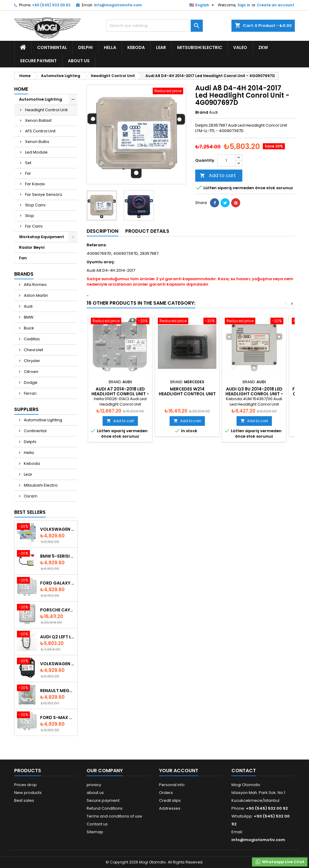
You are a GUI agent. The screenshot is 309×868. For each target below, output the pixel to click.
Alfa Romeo (35, 285)
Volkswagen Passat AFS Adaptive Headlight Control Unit (57, 664)
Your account (179, 771)
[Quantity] (226, 160)
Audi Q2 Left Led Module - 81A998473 (57, 637)
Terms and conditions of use (114, 816)
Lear (161, 47)
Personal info (172, 785)
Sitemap (95, 832)
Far (28, 173)
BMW (28, 317)
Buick (29, 328)
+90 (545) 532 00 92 (51, 5)
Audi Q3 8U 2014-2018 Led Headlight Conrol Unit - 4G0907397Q (254, 394)
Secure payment (38, 61)
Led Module (36, 152)
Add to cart (218, 175)
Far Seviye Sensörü (44, 194)
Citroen (31, 372)
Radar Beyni (32, 247)
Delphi (85, 47)
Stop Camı (35, 205)
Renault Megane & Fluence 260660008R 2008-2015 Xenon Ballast (57, 691)
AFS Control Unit (40, 131)
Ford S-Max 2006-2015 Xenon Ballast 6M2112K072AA (57, 717)
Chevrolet (33, 350)
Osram (30, 496)
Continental (52, 47)
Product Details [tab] (147, 231)
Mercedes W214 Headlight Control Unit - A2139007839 (187, 394)
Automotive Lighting (41, 99)
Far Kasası (35, 184)
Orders (166, 793)
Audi (28, 306)
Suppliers (26, 409)
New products (28, 793)
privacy (94, 785)
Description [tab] (102, 231)
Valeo (240, 47)
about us (79, 61)
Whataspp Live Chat (280, 862)
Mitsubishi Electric (200, 47)
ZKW (263, 47)
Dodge (30, 382)
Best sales (24, 800)
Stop (30, 216)
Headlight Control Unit (46, 110)
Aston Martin (35, 295)
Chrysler (32, 361)
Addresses (170, 808)
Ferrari (30, 393)
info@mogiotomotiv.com (118, 5)
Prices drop (25, 785)
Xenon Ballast (38, 120)
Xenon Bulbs (37, 142)
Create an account (276, 5)
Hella (110, 47)
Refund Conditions (105, 808)
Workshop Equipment (41, 237)
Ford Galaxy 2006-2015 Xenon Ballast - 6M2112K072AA (57, 583)
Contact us (97, 824)
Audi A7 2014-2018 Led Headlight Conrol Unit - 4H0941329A (120, 394)
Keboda (136, 47)
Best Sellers (30, 512)
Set (28, 163)
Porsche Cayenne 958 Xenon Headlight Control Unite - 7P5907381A (57, 610)
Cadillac (32, 339)
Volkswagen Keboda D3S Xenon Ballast (57, 529)
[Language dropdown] (202, 5)
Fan (23, 258)
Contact (244, 771)
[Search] (154, 26)
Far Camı (34, 226)
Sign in (244, 5)
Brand (202, 112)
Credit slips (170, 800)
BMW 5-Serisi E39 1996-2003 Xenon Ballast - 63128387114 (57, 556)
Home (21, 89)
